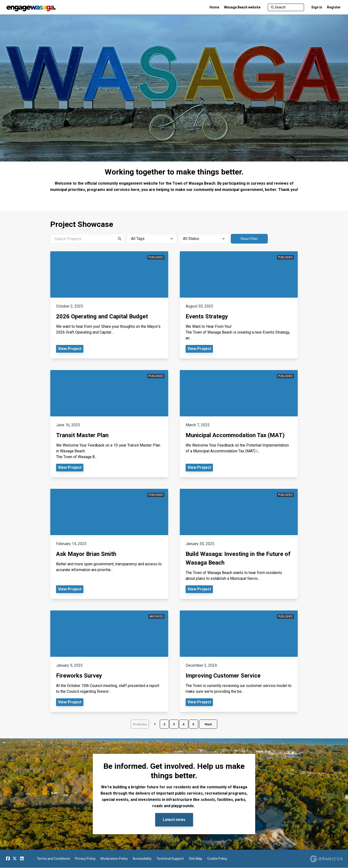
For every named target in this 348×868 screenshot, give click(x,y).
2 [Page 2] (164, 724)
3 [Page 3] (174, 724)
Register (334, 7)
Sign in (317, 7)
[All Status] (204, 239)
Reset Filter (249, 239)
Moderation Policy (114, 859)
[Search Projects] (87, 239)
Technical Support (170, 859)
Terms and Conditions (53, 859)
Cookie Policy (217, 859)
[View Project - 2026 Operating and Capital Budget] (109, 305)
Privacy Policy (85, 859)
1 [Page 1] (154, 724)
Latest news (174, 820)
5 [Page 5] (194, 724)
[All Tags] (152, 239)
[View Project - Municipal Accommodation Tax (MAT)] (239, 424)
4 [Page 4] (184, 724)
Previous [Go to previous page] (138, 724)
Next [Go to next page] (210, 724)
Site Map (196, 859)
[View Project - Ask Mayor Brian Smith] (109, 544)
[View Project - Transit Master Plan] (109, 424)
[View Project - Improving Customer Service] (239, 661)
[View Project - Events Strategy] (239, 305)
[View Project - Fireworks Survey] (109, 661)
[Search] (286, 7)
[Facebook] (8, 859)
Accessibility (142, 859)
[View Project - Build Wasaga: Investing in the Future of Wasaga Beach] (239, 544)
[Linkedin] (22, 859)
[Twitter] (15, 859)
